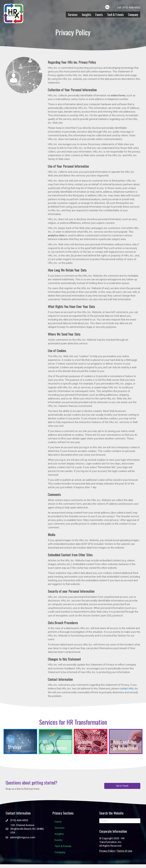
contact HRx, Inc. (129, 688)
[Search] (120, 821)
